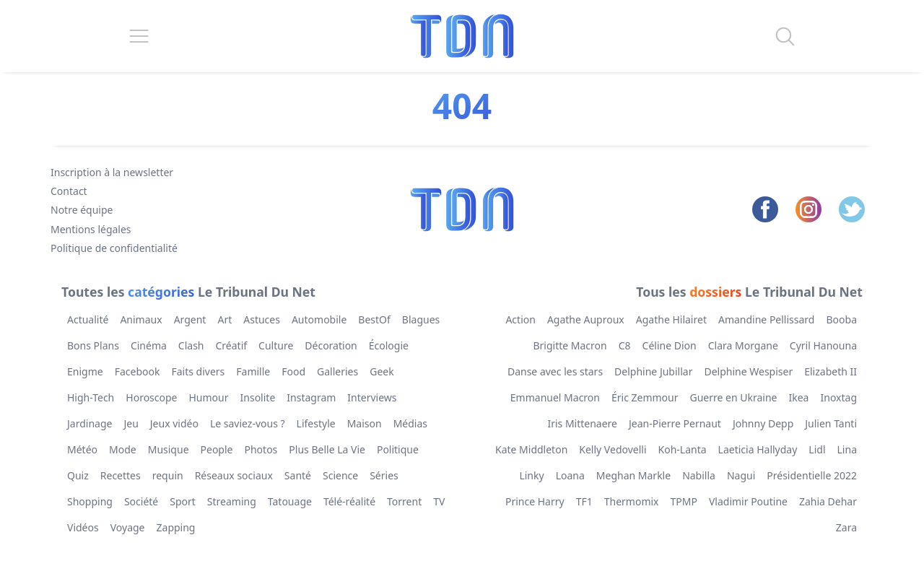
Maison (365, 423)
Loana (570, 475)
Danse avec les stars (555, 371)
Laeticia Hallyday (758, 449)
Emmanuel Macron (555, 397)
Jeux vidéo (174, 423)
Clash (191, 345)
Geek (382, 371)
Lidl (817, 449)
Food (293, 371)
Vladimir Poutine (748, 501)
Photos (261, 449)
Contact (69, 191)
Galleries (337, 371)
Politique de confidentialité (114, 248)
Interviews (372, 397)
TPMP (684, 501)
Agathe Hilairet (671, 319)
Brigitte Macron (570, 345)
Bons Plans (93, 345)
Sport (183, 501)
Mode (123, 449)
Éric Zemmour (645, 397)
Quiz (78, 475)
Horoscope (151, 397)
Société (141, 501)
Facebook (138, 371)
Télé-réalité (349, 501)
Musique (169, 449)
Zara (846, 527)
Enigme (85, 371)
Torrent (404, 501)
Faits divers (198, 371)
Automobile (319, 319)
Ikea (799, 397)
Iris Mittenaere (582, 423)
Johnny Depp (763, 423)
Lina (847, 449)
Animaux (141, 319)
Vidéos (83, 527)
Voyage (128, 527)
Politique (398, 449)
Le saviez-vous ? (248, 423)
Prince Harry (535, 501)
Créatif (232, 345)
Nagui (741, 475)
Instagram (311, 397)
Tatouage (290, 501)
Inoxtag (838, 397)
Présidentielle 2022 (812, 475)
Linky (531, 475)
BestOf (374, 319)
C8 (625, 345)
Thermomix (632, 501)
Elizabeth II (831, 371)
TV (439, 501)
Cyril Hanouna (823, 345)
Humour (209, 397)
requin (168, 475)
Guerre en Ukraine (734, 397)
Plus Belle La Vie (327, 449)
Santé (298, 475)
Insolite (258, 397)
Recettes (121, 475)
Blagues (421, 319)
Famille (253, 371)
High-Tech (91, 397)
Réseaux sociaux (234, 475)
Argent (190, 319)
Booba (841, 319)
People (217, 449)
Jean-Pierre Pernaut (675, 423)
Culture (276, 345)
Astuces (262, 319)
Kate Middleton (531, 449)
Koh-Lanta (683, 449)
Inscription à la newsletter (112, 172)
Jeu (131, 423)
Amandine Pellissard (767, 319)
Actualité (88, 319)
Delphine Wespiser (748, 371)
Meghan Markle (633, 475)
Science (340, 475)
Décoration (331, 345)
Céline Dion (670, 345)
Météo (82, 449)
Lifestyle (316, 423)
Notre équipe (82, 210)
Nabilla (699, 475)
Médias (410, 423)
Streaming (232, 501)
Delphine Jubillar (653, 371)
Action (520, 319)
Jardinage (90, 423)
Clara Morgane (743, 345)
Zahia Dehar (828, 501)
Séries (384, 475)
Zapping (176, 527)
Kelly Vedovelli (613, 449)
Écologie (389, 345)
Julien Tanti (831, 423)
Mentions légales (91, 229)
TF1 (584, 501)
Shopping (90, 501)
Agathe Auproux (586, 319)
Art (225, 319)
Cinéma (149, 345)
